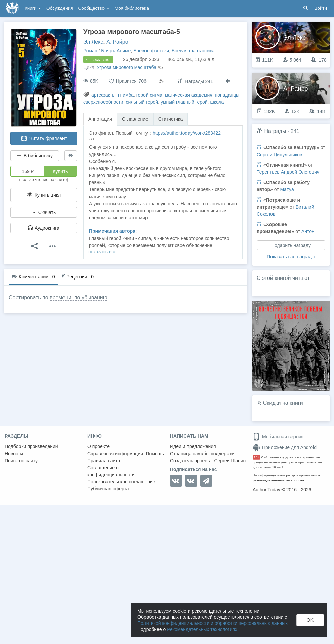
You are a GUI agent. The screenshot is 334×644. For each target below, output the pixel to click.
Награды (275, 131)
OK (310, 620)
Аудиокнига (44, 228)
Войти (321, 8)
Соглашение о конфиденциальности (111, 471)
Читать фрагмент (44, 139)
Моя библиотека (132, 8)
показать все (102, 252)
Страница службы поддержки (202, 454)
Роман (90, 51)
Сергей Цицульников (279, 155)
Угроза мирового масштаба (127, 67)
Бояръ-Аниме (116, 51)
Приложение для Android (285, 447)
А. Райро (117, 42)
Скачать (44, 212)
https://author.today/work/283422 (187, 133)
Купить (60, 171)
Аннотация (100, 119)
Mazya (287, 189)
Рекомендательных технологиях (202, 629)
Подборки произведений (31, 446)
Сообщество (94, 8)
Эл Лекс (93, 42)
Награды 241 (195, 81)
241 (295, 131)
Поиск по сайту (21, 461)
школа (217, 102)
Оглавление (135, 119)
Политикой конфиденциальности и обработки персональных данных (213, 623)
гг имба (126, 95)
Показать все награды (291, 257)
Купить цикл (44, 195)
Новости (14, 454)
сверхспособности (103, 102)
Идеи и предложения (193, 446)
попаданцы (227, 95)
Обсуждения (59, 8)
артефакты (103, 95)
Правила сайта (104, 461)
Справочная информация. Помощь (126, 454)
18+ (257, 457)
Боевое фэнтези (151, 51)
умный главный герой (184, 102)
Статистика (171, 119)
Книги (33, 8)
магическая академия (189, 95)
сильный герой (142, 102)
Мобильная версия (278, 437)
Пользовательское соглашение (121, 482)
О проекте (98, 446)
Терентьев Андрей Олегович (288, 172)
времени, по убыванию (78, 297)
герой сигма (149, 95)
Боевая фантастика (193, 51)
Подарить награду (291, 245)
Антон (308, 231)
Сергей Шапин (230, 461)
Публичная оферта (108, 489)
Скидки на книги (283, 403)
